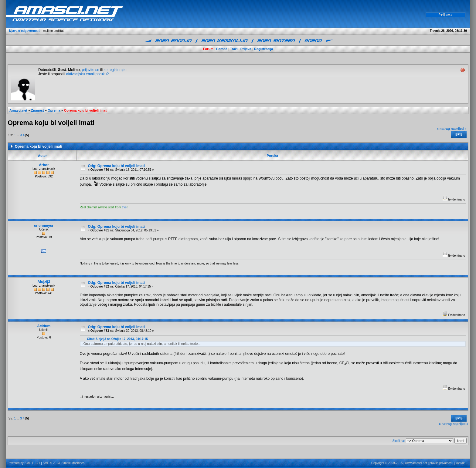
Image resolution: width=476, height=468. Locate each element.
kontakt (461, 463)
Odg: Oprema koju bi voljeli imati (116, 166)
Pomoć (222, 49)
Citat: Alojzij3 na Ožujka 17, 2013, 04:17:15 (117, 339)
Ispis (459, 135)
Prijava (246, 49)
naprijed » (459, 129)
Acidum (44, 326)
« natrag (443, 129)
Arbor (44, 165)
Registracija (263, 49)
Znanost (37, 110)
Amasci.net (18, 110)
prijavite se (90, 70)
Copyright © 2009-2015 (387, 463)
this (124, 207)
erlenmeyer (44, 226)
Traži (234, 49)
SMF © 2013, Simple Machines (63, 463)
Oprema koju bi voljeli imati (86, 110)
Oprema (54, 110)
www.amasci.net (416, 463)
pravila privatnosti (441, 463)
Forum (208, 49)
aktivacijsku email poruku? (87, 74)
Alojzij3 (44, 282)
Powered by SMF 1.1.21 (24, 463)
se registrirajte (115, 70)
